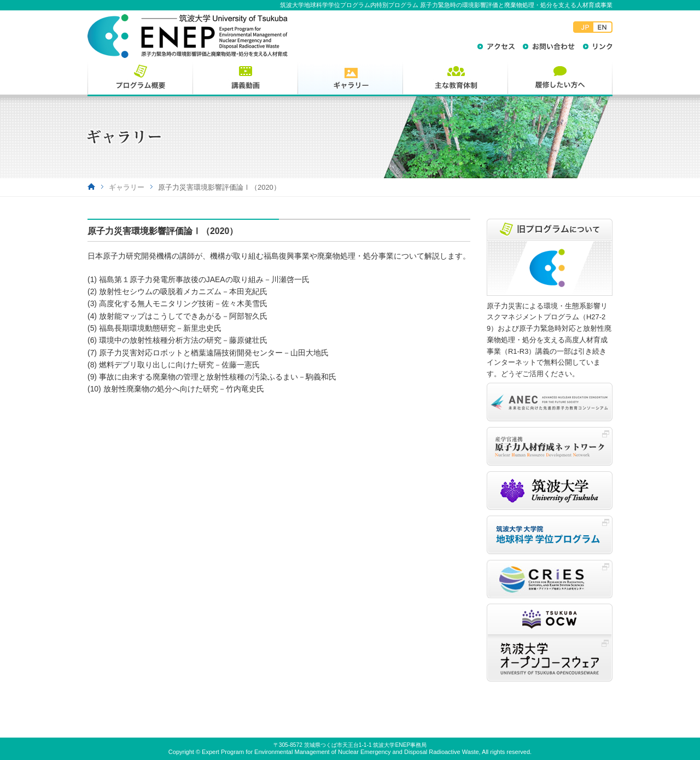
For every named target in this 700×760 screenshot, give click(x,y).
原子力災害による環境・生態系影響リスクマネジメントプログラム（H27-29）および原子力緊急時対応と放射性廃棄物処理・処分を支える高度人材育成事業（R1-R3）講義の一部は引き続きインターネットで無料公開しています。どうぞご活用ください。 (549, 340)
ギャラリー (127, 187)
